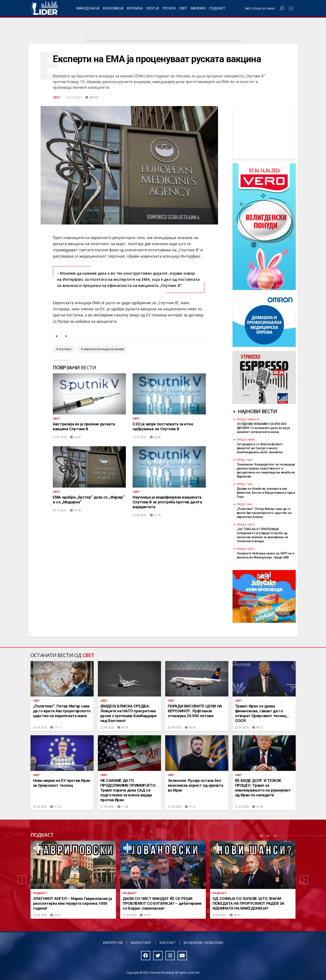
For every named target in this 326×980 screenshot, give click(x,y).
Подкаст (217, 8)
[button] (22, 880)
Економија (113, 8)
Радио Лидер (45, 8)
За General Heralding (203, 943)
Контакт (168, 943)
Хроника (135, 8)
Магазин (198, 8)
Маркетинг (141, 943)
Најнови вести (258, 411)
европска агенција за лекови (104, 349)
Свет (183, 8)
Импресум (113, 943)
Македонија (88, 8)
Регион (169, 8)
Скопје (153, 8)
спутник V (65, 349)
